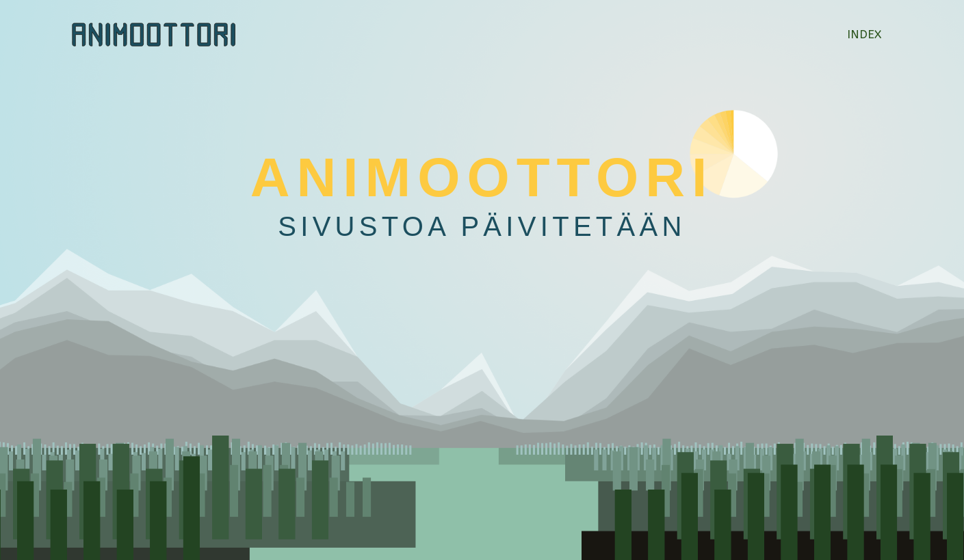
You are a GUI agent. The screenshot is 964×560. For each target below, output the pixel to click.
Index (864, 34)
